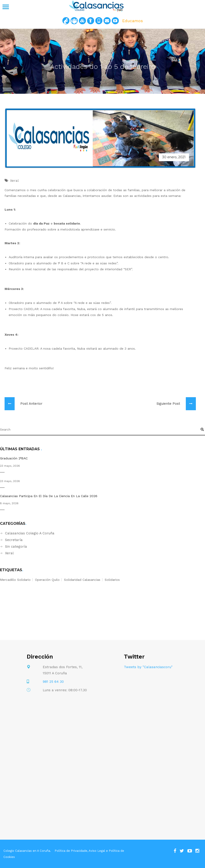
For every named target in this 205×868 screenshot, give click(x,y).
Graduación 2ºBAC (14, 458)
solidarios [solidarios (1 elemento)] (112, 580)
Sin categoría (16, 547)
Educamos (133, 21)
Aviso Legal (97, 851)
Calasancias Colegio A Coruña (30, 533)
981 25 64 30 (53, 682)
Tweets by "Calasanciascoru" (148, 667)
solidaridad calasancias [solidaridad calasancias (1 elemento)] (82, 580)
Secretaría (14, 540)
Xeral (9, 553)
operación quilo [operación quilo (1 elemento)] (47, 580)
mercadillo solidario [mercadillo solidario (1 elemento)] (15, 580)
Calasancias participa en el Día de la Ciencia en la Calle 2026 (49, 496)
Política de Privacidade (71, 851)
